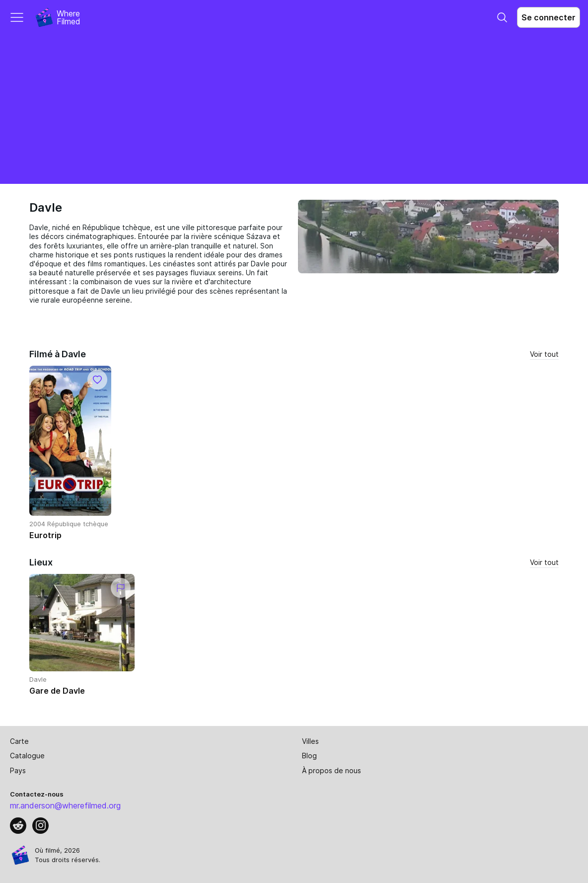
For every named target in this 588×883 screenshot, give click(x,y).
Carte (19, 741)
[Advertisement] (294, 109)
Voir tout (544, 354)
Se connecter (549, 17)
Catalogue (27, 756)
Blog (309, 756)
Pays (18, 770)
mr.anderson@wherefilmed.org (65, 805)
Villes (310, 741)
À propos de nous (331, 770)
